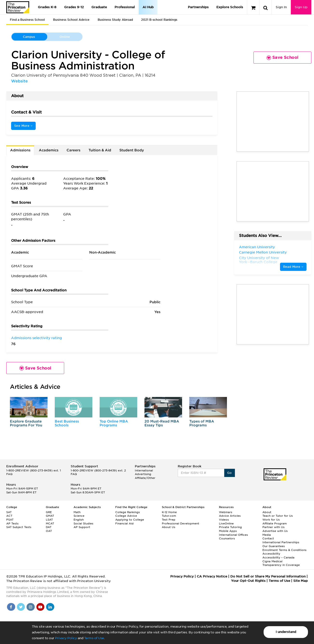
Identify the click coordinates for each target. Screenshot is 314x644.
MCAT (50, 523)
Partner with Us (273, 527)
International (144, 470)
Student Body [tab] (132, 150)
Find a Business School (27, 20)
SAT (9, 512)
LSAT (49, 520)
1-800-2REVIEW (34, 470)
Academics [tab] (49, 150)
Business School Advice (71, 20)
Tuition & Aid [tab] (100, 150)
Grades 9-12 (74, 7)
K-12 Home (169, 512)
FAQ (9, 474)
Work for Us (271, 520)
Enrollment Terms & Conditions (284, 550)
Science (79, 516)
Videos (224, 520)
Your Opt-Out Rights (248, 581)
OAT (49, 531)
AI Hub (148, 7)
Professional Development (181, 523)
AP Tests (12, 523)
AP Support (82, 527)
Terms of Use (94, 638)
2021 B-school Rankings (159, 20)
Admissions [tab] (20, 150)
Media (267, 535)
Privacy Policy (66, 638)
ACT (9, 516)
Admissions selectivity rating (37, 338)
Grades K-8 (47, 7)
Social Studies (83, 523)
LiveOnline (226, 523)
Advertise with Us (275, 531)
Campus (29, 37)
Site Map (300, 581)
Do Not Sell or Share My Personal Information (268, 576)
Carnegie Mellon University (263, 252)
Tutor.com (169, 516)
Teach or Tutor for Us (278, 516)
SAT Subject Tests (19, 527)
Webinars (226, 512)
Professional (125, 7)
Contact (268, 538)
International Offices (233, 535)
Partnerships (198, 7)
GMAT (50, 516)
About (267, 512)
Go (229, 473)
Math (77, 512)
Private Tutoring (230, 527)
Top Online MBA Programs (114, 423)
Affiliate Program (275, 523)
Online (65, 37)
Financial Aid (124, 523)
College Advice (126, 516)
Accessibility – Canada (278, 557)
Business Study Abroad (115, 20)
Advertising (143, 474)
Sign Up (301, 7)
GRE (49, 512)
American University (257, 247)
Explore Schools (230, 7)
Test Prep (169, 520)
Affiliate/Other (145, 478)
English (79, 520)
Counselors (227, 538)
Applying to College (130, 520)
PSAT (10, 520)
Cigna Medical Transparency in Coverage (281, 563)
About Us (169, 527)
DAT (49, 527)
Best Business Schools (67, 423)
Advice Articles (230, 516)
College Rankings (128, 512)
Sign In (281, 7)
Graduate (99, 7)
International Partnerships (281, 542)
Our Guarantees (274, 546)
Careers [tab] (73, 150)
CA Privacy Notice (212, 576)
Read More (293, 267)
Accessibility (271, 554)
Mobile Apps (228, 531)
